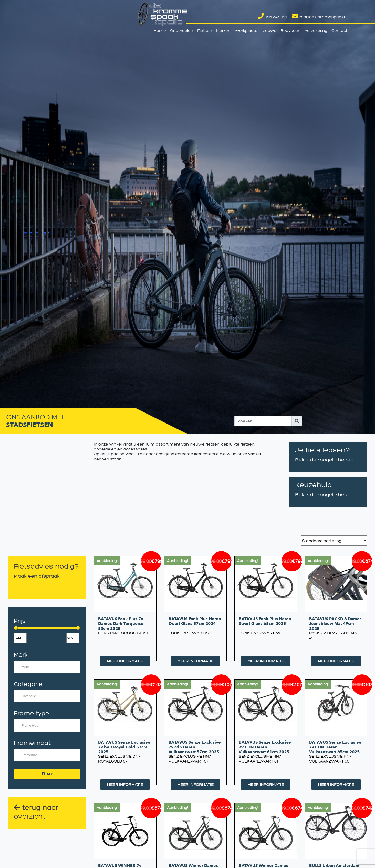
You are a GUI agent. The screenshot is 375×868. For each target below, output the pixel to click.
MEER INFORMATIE (125, 661)
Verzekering (316, 31)
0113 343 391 (272, 17)
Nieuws (269, 31)
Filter (47, 774)
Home (160, 31)
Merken (223, 31)
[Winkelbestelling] (334, 541)
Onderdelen (182, 31)
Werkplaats (246, 31)
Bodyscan (290, 31)
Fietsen (205, 31)
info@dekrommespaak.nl (320, 17)
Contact (339, 31)
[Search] (263, 421)
